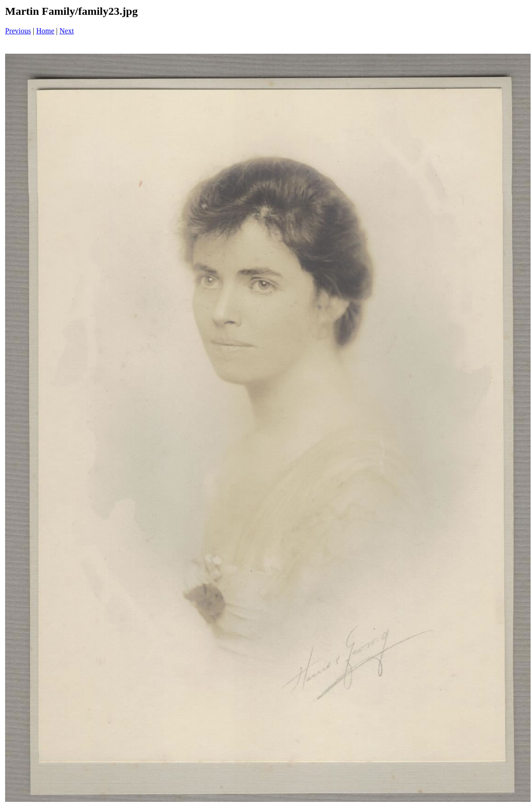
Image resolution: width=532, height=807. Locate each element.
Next (67, 31)
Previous (18, 31)
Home (45, 31)
